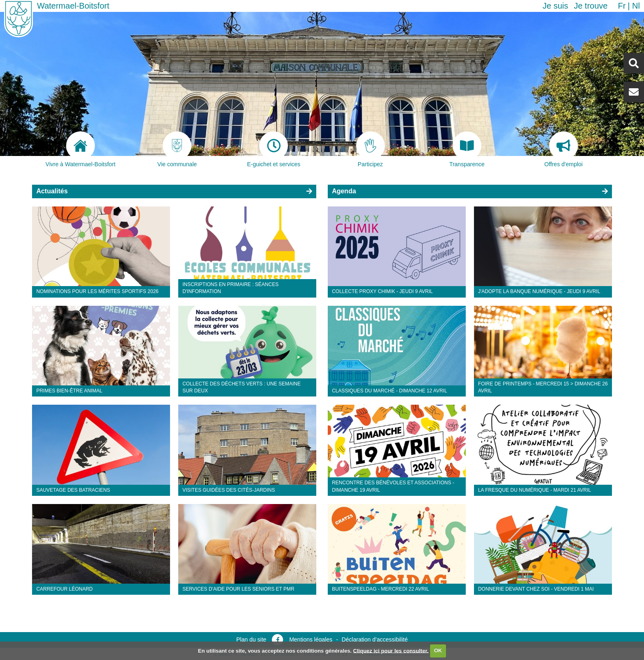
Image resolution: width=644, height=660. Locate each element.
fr (622, 6)
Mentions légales (311, 639)
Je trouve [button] (591, 6)
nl (636, 6)
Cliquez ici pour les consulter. (391, 650)
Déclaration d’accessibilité (375, 639)
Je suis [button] (555, 6)
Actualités (52, 191)
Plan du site (251, 639)
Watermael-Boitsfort (73, 6)
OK (438, 650)
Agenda (344, 191)
